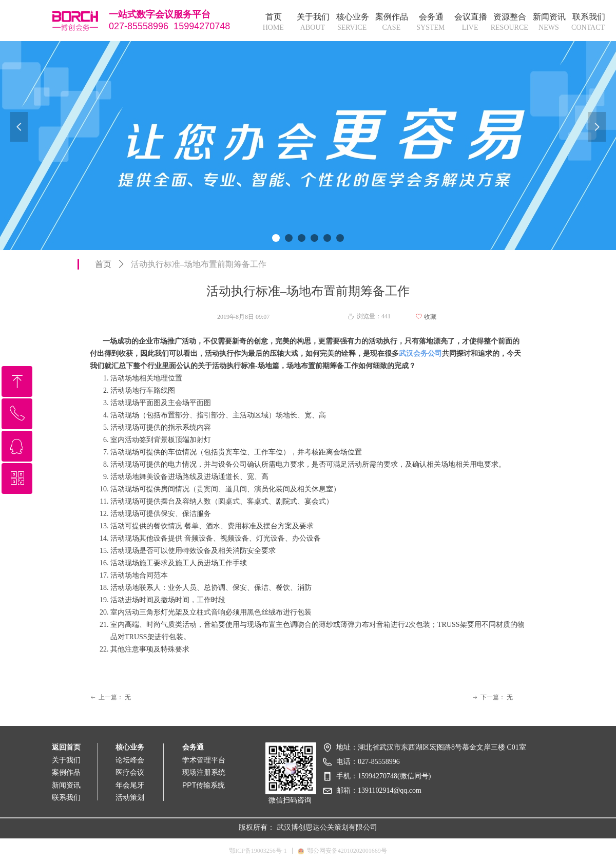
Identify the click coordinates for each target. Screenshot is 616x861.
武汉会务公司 (420, 353)
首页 (103, 264)
